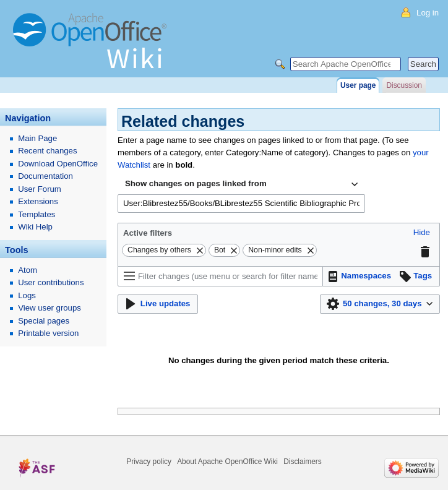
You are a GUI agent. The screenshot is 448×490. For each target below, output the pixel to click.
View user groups (50, 308)
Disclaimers (302, 462)
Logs (27, 295)
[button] (422, 233)
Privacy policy (149, 462)
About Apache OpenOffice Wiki (227, 462)
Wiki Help (35, 227)
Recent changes (47, 151)
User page (358, 85)
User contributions (51, 282)
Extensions (38, 201)
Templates (37, 214)
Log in (428, 13)
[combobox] (241, 184)
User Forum (40, 189)
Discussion (404, 85)
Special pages (44, 321)
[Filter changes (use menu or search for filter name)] (220, 276)
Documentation (45, 176)
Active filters (148, 233)
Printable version (48, 333)
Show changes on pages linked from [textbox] (196, 183)
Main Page (37, 138)
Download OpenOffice (58, 164)
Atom (28, 270)
